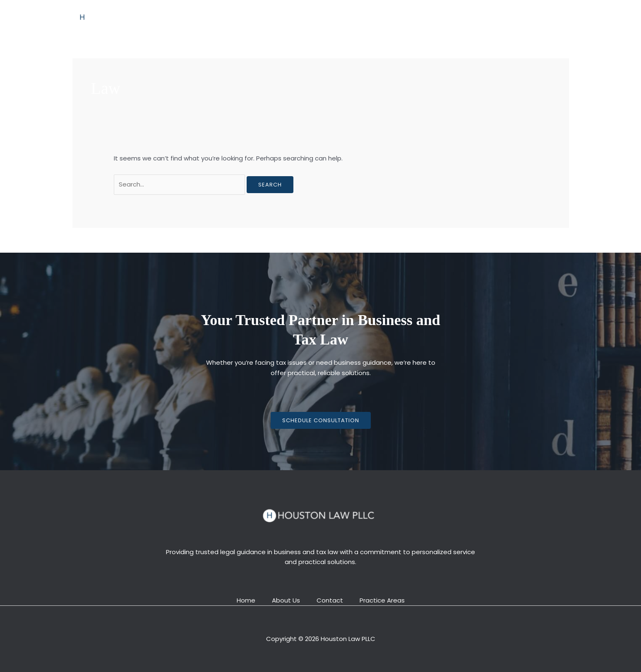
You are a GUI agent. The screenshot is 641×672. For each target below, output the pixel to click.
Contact (385, 17)
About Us (288, 17)
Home (252, 17)
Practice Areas (337, 17)
